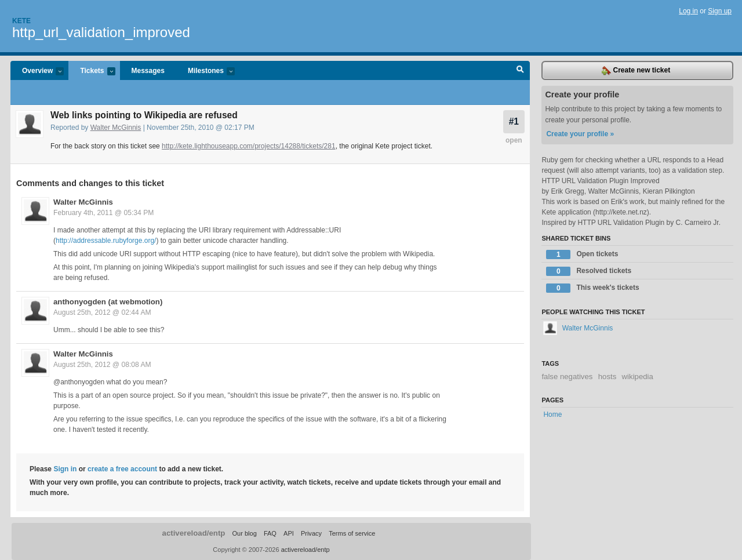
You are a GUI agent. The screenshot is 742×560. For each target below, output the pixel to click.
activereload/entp (194, 533)
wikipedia (638, 377)
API (289, 533)
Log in (688, 11)
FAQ (270, 533)
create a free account (122, 469)
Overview (37, 72)
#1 (514, 121)
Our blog (244, 533)
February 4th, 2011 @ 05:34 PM (103, 213)
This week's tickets (592, 288)
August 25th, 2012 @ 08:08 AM (102, 365)
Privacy (311, 533)
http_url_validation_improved (101, 32)
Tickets (92, 72)
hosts (608, 377)
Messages (148, 71)
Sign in (65, 469)
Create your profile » (580, 134)
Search (520, 71)
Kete (21, 21)
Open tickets (582, 254)
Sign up (720, 11)
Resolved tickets (589, 271)
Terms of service (352, 533)
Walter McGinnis (116, 128)
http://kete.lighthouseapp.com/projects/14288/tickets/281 (249, 146)
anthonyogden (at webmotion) (108, 302)
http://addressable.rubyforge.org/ (106, 241)
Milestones (205, 72)
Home (552, 414)
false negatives (567, 377)
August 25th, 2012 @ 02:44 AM (102, 312)
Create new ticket (636, 71)
